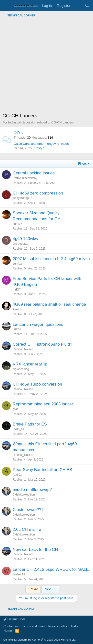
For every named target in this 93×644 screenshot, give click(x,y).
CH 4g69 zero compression (38, 193)
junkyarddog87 (22, 198)
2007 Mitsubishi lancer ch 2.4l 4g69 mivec (51, 259)
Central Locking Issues (34, 173)
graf (15, 409)
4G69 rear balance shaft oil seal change (49, 304)
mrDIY (17, 290)
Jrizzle (17, 329)
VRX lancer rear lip (30, 364)
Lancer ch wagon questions (38, 324)
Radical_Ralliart (23, 349)
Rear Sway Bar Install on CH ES (42, 470)
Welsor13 (19, 574)
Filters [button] (82, 164)
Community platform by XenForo (40, 640)
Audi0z (17, 475)
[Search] (87, 6)
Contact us (11, 626)
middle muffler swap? (32, 490)
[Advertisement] (46, 66)
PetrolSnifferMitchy (25, 178)
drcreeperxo (21, 244)
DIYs (18, 133)
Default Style (14, 619)
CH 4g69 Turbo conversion (37, 384)
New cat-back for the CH (35, 550)
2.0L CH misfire (27, 529)
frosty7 (39, 148)
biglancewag (21, 369)
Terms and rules (33, 626)
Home (8, 631)
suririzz (17, 224)
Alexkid (17, 309)
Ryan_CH (19, 429)
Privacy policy (58, 626)
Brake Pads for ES (30, 424)
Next (51, 589)
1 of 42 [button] (33, 589)
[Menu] (7, 6)
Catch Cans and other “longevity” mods (41, 144)
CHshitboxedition (24, 495)
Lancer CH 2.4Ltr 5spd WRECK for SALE (51, 569)
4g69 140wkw (25, 239)
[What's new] (77, 6)
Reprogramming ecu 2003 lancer (43, 404)
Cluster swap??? (28, 510)
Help (75, 626)
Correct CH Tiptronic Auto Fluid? (42, 344)
